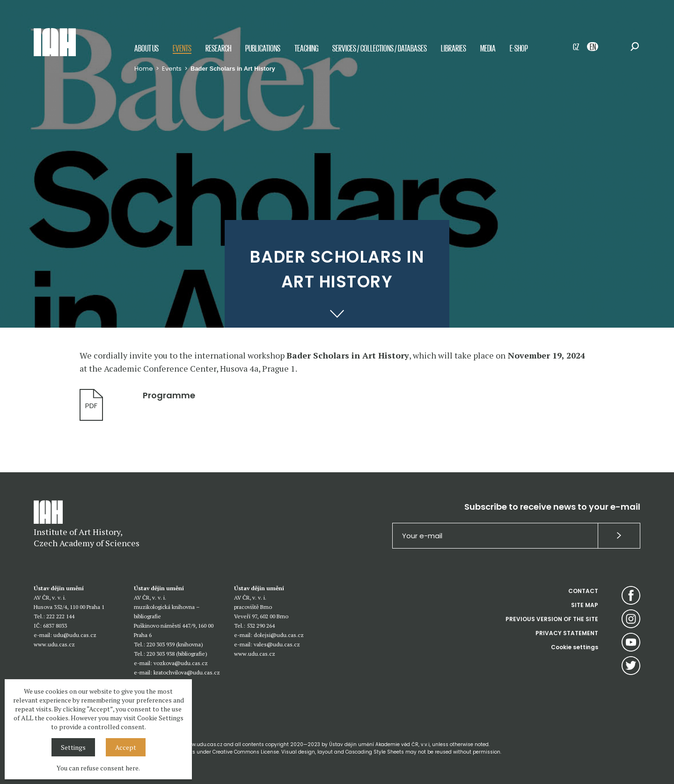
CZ (576, 47)
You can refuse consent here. (98, 768)
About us (147, 48)
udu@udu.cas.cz (75, 635)
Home (144, 69)
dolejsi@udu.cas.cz (279, 635)
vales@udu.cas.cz (277, 644)
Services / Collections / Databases (380, 48)
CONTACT (583, 591)
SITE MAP (585, 605)
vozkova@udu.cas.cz (181, 663)
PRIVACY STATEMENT (567, 633)
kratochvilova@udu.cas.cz (187, 672)
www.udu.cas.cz (54, 644)
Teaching (306, 48)
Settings (73, 747)
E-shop (519, 48)
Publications (263, 48)
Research (218, 48)
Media (488, 48)
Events (182, 48)
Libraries (454, 48)
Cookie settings (575, 647)
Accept (126, 747)
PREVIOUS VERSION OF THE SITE (552, 619)
